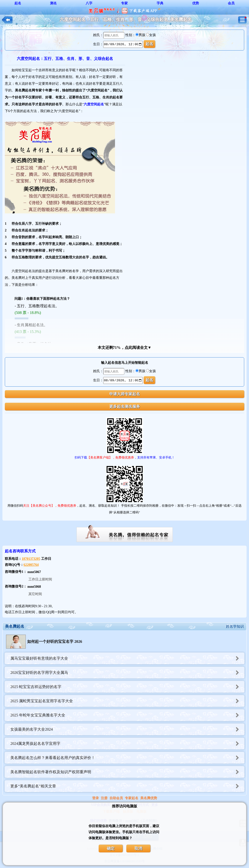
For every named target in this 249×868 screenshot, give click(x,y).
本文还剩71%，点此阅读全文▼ (125, 348)
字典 (160, 3)
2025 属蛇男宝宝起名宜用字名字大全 (127, 701)
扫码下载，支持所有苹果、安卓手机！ (125, 457)
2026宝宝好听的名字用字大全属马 (127, 673)
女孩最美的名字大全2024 (127, 729)
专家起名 (132, 798)
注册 (104, 798)
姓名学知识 (235, 626)
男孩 (142, 35)
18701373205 (31, 559)
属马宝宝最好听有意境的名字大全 (127, 658)
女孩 (153, 35)
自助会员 (116, 798)
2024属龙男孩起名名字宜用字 (127, 744)
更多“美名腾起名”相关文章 (127, 786)
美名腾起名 (15, 626)
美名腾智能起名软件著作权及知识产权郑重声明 (127, 772)
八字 (89, 3)
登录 (96, 798)
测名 (53, 3)
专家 (124, 3)
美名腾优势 (149, 798)
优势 (196, 3)
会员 (231, 3)
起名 (18, 3)
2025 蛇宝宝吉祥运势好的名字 (127, 687)
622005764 (31, 565)
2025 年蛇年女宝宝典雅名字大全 (127, 715)
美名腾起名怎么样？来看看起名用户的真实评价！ (127, 758)
